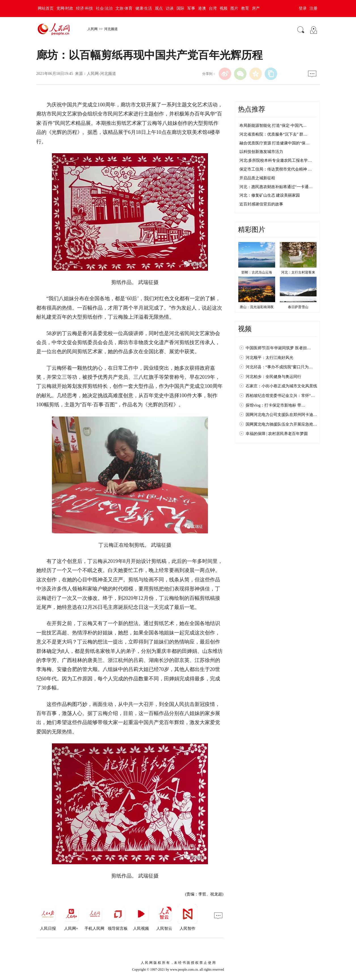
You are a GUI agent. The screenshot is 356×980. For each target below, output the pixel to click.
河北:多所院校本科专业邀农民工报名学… (276, 160)
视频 (224, 8)
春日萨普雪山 (298, 307)
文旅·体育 (124, 8)
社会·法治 (104, 8)
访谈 (170, 8)
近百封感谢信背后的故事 (261, 204)
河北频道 (111, 29)
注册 (313, 8)
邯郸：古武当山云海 (257, 272)
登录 (303, 8)
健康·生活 (144, 8)
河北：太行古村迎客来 (298, 272)
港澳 (202, 8)
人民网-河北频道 (101, 74)
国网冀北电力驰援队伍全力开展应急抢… (281, 424)
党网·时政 (65, 8)
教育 (245, 8)
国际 (180, 8)
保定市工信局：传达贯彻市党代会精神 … (276, 169)
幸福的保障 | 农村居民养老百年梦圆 (277, 434)
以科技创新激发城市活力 (261, 152)
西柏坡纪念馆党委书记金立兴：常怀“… (280, 396)
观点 (159, 8)
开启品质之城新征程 (257, 178)
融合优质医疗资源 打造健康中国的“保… (275, 143)
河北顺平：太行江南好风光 (269, 358)
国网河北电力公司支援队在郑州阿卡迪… (281, 415)
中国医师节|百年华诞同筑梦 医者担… (278, 348)
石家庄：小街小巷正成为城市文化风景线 (281, 386)
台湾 (213, 8)
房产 (256, 8)
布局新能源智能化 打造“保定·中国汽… (273, 126)
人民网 (92, 29)
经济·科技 (85, 8)
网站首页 (46, 8)
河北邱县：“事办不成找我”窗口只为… (279, 367)
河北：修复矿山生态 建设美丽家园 (270, 195)
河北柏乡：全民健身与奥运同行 (273, 377)
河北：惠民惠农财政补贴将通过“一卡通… (276, 187)
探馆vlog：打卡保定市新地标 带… (275, 405)
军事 (191, 8)
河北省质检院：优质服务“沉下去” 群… (273, 134)
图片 (234, 8)
